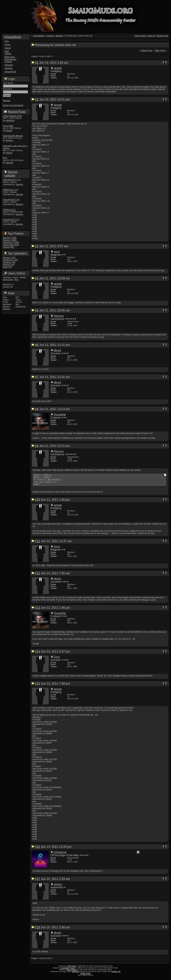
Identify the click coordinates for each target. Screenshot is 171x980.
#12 (38, 576)
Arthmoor (76, 974)
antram (58, 887)
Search (8, 48)
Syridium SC (116, 974)
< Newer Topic (146, 50)
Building (60, 36)
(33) (10, 267)
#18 (38, 930)
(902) (17, 245)
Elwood (9, 131)
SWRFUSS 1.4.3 (10, 190)
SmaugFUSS (10, 72)
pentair (58, 68)
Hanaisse (7, 262)
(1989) (14, 240)
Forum (7, 45)
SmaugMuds (13, 37)
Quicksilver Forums (68, 970)
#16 (38, 849)
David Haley (8, 245)
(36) (14, 262)
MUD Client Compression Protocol (10, 59)
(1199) (16, 242)
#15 (38, 686)
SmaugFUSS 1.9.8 (11, 200)
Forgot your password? (13, 105)
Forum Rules (140, 36)
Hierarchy (9, 65)
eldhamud (10, 121)
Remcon (7, 240)
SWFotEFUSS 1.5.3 (12, 180)
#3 (37, 246)
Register (7, 101)
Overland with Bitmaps (13, 136)
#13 (38, 610)
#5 (37, 310)
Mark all (151, 36)
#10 (38, 502)
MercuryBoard (72, 972)
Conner (6, 247)
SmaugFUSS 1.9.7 (11, 220)
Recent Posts (17, 112)
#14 (38, 654)
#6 (37, 345)
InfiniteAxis (8, 242)
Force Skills (8, 126)
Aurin (57, 252)
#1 (37, 63)
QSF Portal (72, 969)
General (50, 36)
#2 (37, 99)
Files (7, 41)
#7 (37, 377)
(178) (13, 258)
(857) (12, 247)
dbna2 (58, 350)
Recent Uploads (11, 174)
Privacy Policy (85, 976)
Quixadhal (60, 415)
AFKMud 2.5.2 (9, 210)
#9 (37, 446)
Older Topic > (161, 50)
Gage (5, 267)
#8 (37, 409)
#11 (38, 544)
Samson (10, 140)
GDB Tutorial (8, 52)
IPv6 (5, 158)
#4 (37, 278)
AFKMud (8, 68)
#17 (38, 881)
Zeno (57, 659)
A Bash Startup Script (12, 116)
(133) (16, 260)
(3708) (14, 238)
